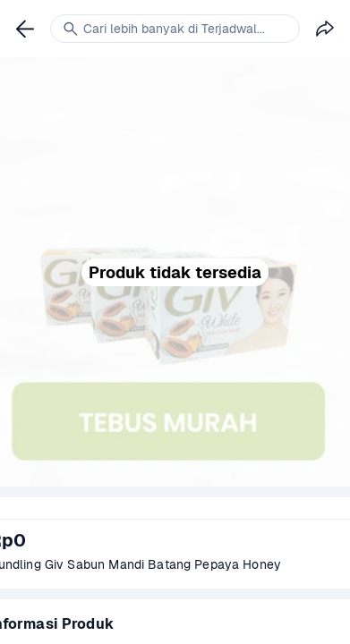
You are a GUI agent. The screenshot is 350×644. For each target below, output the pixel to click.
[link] (25, 29)
